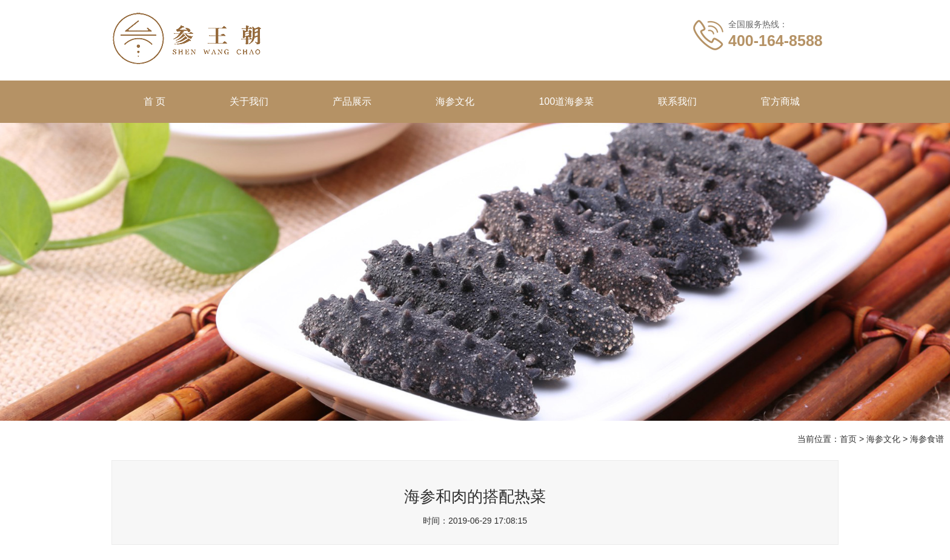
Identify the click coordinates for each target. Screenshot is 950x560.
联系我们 (677, 101)
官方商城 (780, 101)
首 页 (154, 101)
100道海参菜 (566, 101)
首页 (848, 439)
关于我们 (249, 101)
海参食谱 (927, 439)
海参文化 (455, 101)
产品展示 (352, 101)
